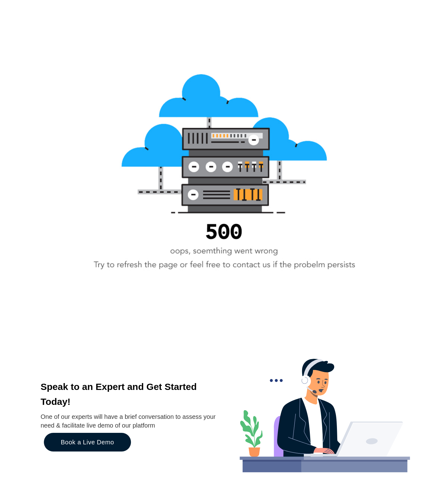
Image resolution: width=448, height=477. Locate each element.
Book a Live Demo (87, 442)
